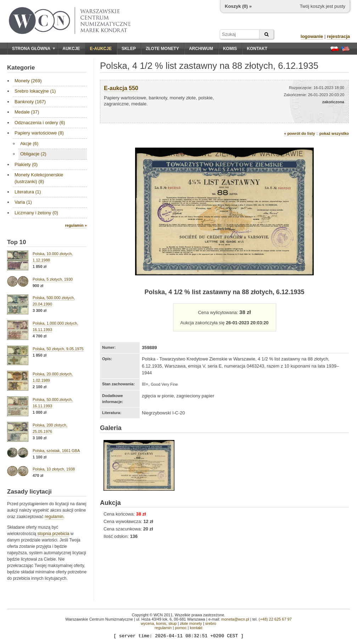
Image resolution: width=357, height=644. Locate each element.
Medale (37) (27, 112)
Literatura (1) (28, 192)
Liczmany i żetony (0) (36, 213)
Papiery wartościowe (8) (39, 133)
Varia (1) (23, 202)
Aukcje (71, 49)
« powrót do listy (299, 133)
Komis (230, 49)
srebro (211, 623)
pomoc (181, 628)
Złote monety (162, 49)
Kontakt (257, 49)
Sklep (129, 49)
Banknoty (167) (30, 102)
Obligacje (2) (33, 154)
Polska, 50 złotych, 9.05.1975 (58, 349)
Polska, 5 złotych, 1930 (53, 279)
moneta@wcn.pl (235, 619)
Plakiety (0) (26, 164)
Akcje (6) (29, 144)
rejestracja (338, 36)
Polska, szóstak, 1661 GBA (56, 451)
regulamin (54, 517)
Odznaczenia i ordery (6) (40, 123)
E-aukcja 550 (121, 88)
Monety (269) (28, 81)
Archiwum (201, 49)
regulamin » (76, 225)
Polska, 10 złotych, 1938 (54, 469)
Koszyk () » (238, 6)
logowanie (312, 36)
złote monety (191, 623)
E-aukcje (101, 49)
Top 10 (17, 242)
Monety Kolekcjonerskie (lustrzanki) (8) (39, 178)
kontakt (196, 628)
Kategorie (21, 68)
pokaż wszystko (334, 133)
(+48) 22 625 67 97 (275, 619)
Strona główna (34, 49)
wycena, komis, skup (159, 623)
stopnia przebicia (53, 534)
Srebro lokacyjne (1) (35, 91)
